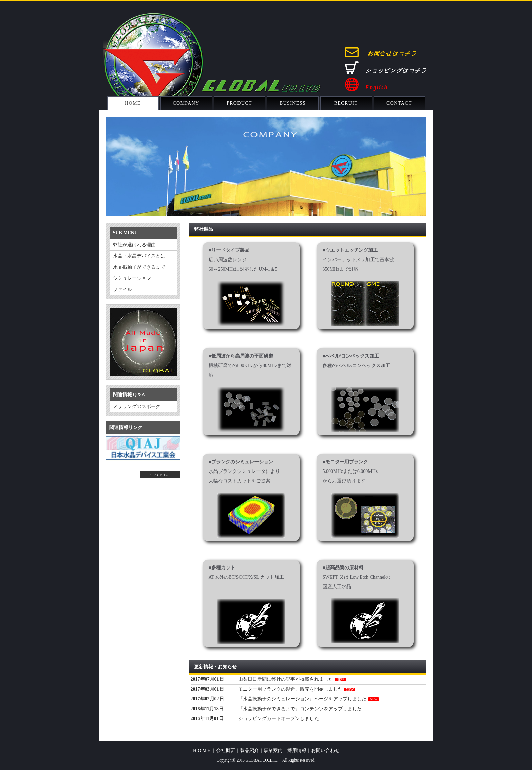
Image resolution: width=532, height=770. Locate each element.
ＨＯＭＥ (202, 750)
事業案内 (273, 750)
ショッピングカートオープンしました (279, 719)
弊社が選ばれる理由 (134, 245)
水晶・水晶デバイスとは (139, 256)
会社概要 (226, 750)
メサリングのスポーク (137, 407)
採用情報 (297, 750)
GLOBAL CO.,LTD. (262, 760)
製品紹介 (249, 750)
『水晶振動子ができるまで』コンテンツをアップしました (300, 709)
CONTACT (399, 103)
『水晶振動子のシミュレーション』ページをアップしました (302, 699)
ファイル (122, 290)
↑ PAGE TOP (160, 475)
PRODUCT (239, 103)
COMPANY (186, 103)
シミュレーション (132, 278)
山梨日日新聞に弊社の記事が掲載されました (286, 679)
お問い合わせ (325, 750)
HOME (133, 103)
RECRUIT (346, 103)
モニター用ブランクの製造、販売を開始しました (290, 689)
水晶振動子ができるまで (139, 267)
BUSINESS (293, 103)
